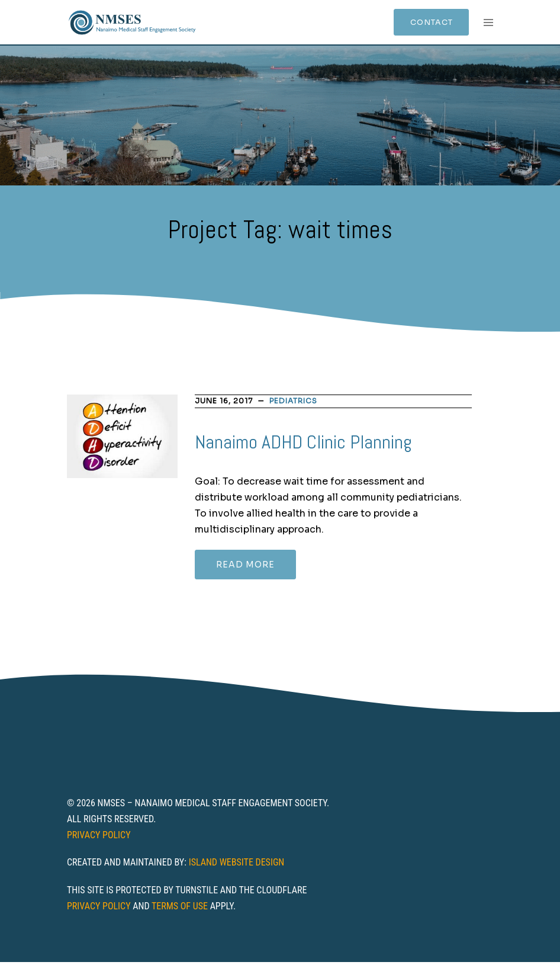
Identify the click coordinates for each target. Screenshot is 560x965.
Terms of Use (180, 909)
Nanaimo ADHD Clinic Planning (303, 445)
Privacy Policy (99, 837)
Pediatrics (293, 404)
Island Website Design (237, 865)
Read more (245, 568)
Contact (423, 24)
